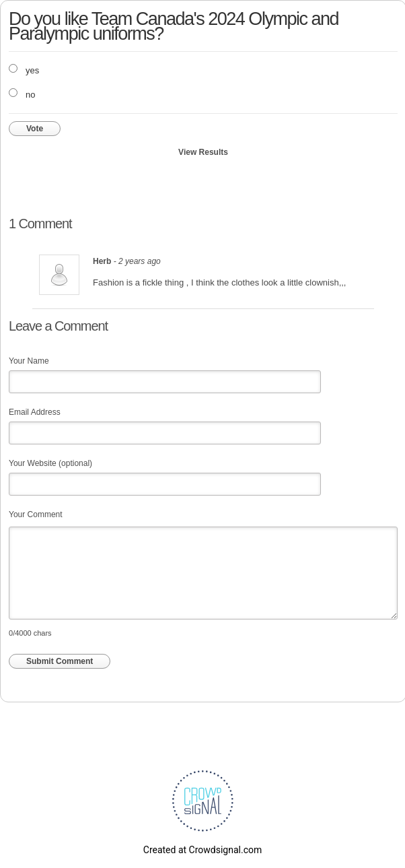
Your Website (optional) (50, 463)
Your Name (29, 361)
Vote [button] (35, 129)
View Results (203, 152)
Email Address (35, 412)
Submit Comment (60, 661)
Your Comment (36, 514)
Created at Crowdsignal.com (202, 850)
